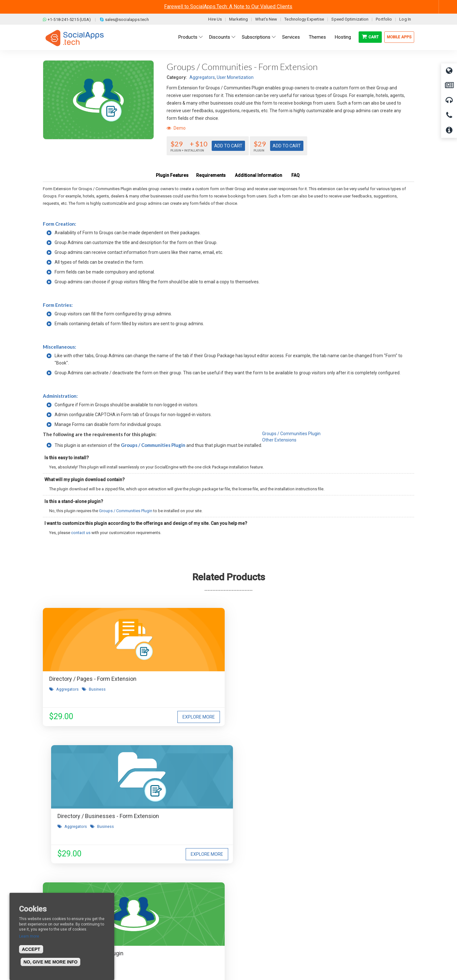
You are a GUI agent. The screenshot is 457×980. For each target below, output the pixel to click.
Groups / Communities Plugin (153, 445)
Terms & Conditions (161, 900)
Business (97, 689)
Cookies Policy (156, 929)
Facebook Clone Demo (258, 919)
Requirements (211, 175)
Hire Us (215, 19)
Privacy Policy (155, 919)
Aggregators (202, 77)
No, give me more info (50, 962)
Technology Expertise (304, 19)
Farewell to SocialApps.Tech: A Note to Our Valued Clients (228, 6)
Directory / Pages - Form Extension (93, 679)
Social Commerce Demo (260, 929)
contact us (81, 533)
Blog (146, 891)
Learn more (29, 936)
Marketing (238, 19)
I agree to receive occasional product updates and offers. (231, 800)
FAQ (295, 175)
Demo (176, 128)
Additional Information (258, 175)
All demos (245, 891)
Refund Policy (155, 910)
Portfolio (384, 19)
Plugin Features (172, 175)
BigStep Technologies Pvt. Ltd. (247, 961)
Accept (31, 949)
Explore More (132, 717)
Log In (405, 19)
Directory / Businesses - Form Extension (227, 679)
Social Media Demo (255, 910)
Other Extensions (279, 440)
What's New (266, 19)
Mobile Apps (399, 37)
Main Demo (247, 900)
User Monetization (235, 77)
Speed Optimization (350, 19)
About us (57, 891)
